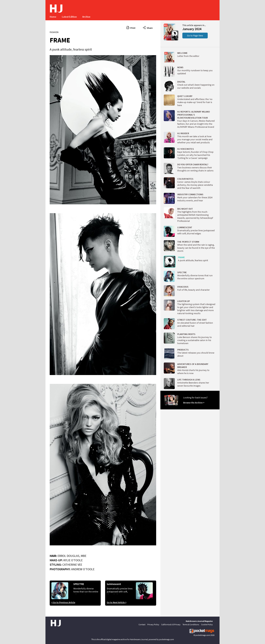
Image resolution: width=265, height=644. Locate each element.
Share (148, 27)
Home (53, 17)
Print (131, 27)
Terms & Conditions (191, 624)
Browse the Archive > (194, 403)
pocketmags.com (203, 635)
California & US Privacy (171, 624)
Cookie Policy (207, 624)
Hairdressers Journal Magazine (199, 621)
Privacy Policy (153, 624)
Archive (86, 17)
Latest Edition (69, 17)
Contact (142, 624)
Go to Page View (195, 36)
